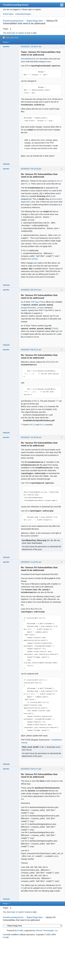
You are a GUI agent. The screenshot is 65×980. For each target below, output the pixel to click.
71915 (55, 328)
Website (6, 164)
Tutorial (24, 743)
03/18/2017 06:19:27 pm (31, 290)
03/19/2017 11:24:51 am (31, 562)
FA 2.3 (59, 181)
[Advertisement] (32, 960)
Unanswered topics (23, 14)
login (13, 33)
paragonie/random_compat (32, 308)
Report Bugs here (35, 21)
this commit (33, 259)
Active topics (8, 14)
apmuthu (6, 47)
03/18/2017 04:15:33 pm (31, 169)
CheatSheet (56, 740)
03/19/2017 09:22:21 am (31, 350)
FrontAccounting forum (16, 5)
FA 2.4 (27, 184)
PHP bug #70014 (38, 302)
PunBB (20, 931)
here (49, 62)
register (21, 33)
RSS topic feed (12, 38)
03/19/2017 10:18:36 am (31, 437)
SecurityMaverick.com (30, 59)
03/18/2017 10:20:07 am (31, 47)
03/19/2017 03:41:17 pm (31, 769)
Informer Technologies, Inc (47, 931)
